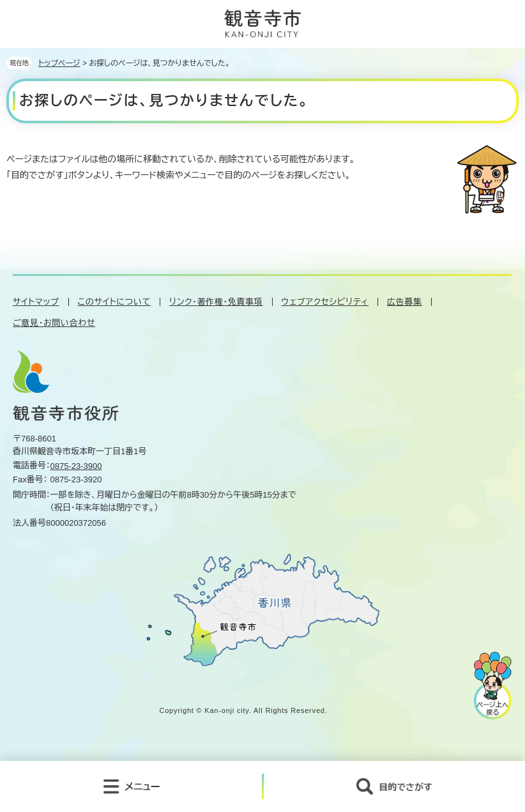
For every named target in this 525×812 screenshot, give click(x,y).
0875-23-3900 (76, 466)
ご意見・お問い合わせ (54, 323)
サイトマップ (36, 302)
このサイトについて (114, 302)
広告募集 (405, 302)
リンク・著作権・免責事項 (216, 302)
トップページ (59, 63)
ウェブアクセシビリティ (325, 302)
